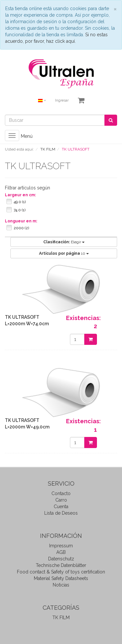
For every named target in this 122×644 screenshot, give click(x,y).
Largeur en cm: (20, 195)
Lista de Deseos (61, 513)
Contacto (61, 493)
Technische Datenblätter (61, 565)
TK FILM (61, 618)
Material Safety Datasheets (61, 578)
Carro (61, 500)
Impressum (61, 546)
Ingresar (62, 100)
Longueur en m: (21, 221)
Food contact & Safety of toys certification (61, 572)
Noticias (61, 585)
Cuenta (61, 507)
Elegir (64, 242)
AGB (61, 552)
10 (64, 253)
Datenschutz (61, 559)
